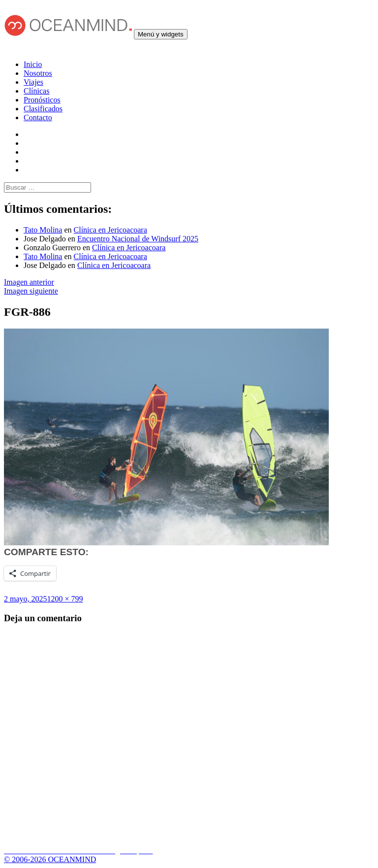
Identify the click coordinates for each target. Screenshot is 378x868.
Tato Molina (43, 230)
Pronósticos (42, 100)
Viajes (33, 82)
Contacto (38, 117)
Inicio (33, 64)
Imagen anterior (29, 282)
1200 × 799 (65, 599)
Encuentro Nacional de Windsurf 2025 (138, 239)
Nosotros (38, 73)
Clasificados (43, 109)
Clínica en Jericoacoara (110, 230)
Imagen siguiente (31, 291)
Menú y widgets (161, 34)
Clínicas (36, 91)
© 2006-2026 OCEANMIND (50, 859)
